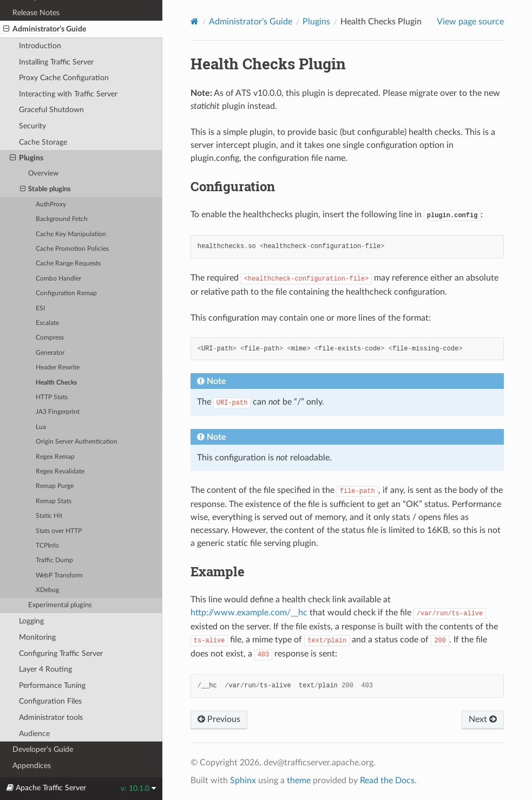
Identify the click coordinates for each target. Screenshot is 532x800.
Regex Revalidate (60, 471)
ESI (40, 308)
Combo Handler (58, 279)
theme (299, 781)
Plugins (27, 158)
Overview (43, 174)
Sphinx (243, 781)
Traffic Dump (54, 560)
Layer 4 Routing (45, 669)
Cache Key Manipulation (71, 234)
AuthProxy (51, 204)
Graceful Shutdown (51, 110)
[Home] (195, 21)
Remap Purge (55, 486)
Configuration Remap (66, 293)
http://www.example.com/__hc (249, 613)
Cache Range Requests (68, 264)
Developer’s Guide (43, 749)
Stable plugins (46, 190)
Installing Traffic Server (56, 62)
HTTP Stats (52, 397)
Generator (50, 353)
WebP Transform (59, 575)
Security (32, 126)
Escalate (47, 323)
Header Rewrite (58, 368)
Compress (50, 338)
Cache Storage (43, 142)
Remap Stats (54, 501)
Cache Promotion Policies (72, 249)
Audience (34, 734)
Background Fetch (62, 219)
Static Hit (49, 516)
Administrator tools (51, 717)
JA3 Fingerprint (58, 412)
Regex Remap (55, 457)
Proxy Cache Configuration (64, 78)
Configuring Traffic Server (61, 653)
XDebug (47, 590)
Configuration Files (50, 701)
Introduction (40, 46)
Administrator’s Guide (45, 29)
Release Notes (36, 13)
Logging (31, 621)
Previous (219, 719)
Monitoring (37, 637)
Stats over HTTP (59, 531)
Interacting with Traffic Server (68, 94)
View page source (470, 22)
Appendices (32, 766)
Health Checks (56, 383)
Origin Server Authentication (77, 442)
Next (483, 719)
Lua (41, 427)
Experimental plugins (60, 605)
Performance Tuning (52, 685)
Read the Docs (387, 781)
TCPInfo (47, 546)
